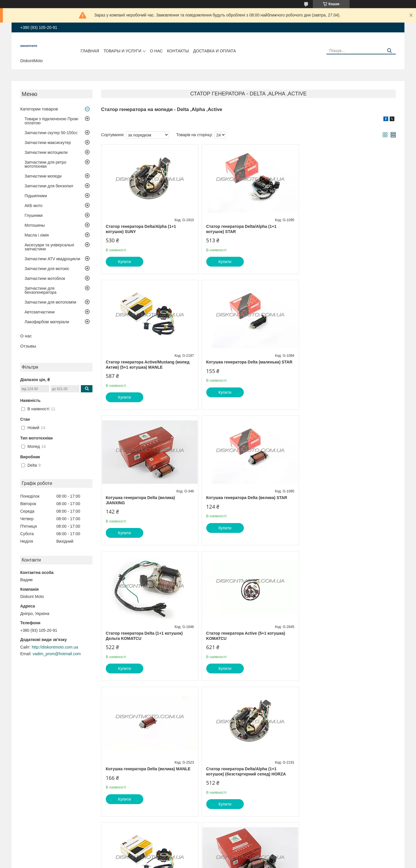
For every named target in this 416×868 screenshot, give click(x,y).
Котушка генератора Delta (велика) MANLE (347, 498)
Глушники (34, 215)
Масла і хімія (37, 235)
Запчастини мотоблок (45, 278)
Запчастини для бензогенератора (40, 290)
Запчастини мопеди (43, 176)
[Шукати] (389, 51)
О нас (156, 51)
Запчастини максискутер (48, 143)
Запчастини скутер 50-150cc (51, 133)
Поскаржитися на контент (197, 863)
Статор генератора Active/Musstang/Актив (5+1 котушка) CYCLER (148, 771)
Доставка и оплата (215, 51)
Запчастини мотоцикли (46, 152)
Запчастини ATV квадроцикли (52, 259)
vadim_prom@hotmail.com (57, 654)
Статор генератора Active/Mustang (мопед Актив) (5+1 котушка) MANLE (346, 229)
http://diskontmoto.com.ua (55, 647)
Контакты (178, 51)
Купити (125, 262)
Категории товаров (39, 109)
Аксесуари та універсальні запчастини (49, 247)
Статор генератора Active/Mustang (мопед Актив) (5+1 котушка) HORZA (247, 636)
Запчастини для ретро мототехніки (45, 164)
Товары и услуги (122, 51)
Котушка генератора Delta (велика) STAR (345, 362)
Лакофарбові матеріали (47, 322)
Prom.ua (235, 852)
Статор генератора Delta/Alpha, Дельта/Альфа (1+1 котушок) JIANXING (343, 636)
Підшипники (36, 196)
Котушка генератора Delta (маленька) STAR (149, 362)
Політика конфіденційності (242, 863)
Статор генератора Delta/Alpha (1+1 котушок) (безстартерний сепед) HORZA (146, 636)
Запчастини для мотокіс (47, 269)
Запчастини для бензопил (49, 186)
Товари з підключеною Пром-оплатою (52, 121)
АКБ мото (34, 206)
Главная (90, 51)
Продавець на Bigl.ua (208, 857)
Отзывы (28, 346)
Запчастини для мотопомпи (50, 302)
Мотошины (35, 225)
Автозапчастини (40, 312)
